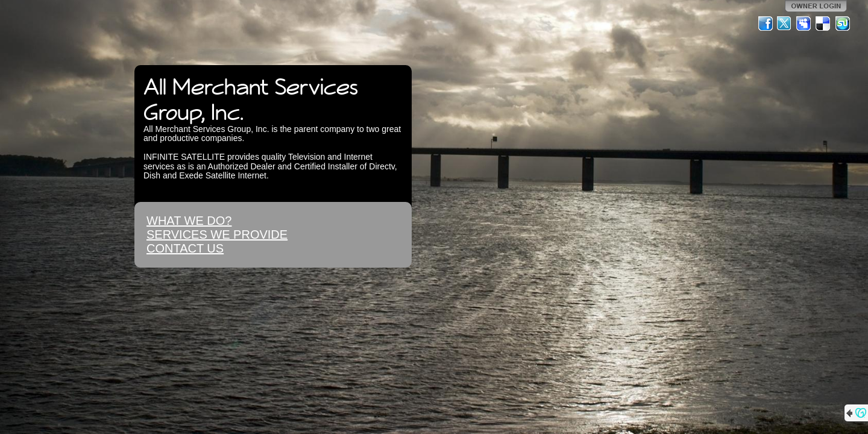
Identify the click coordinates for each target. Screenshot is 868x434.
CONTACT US (185, 248)
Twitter (785, 24)
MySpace (804, 24)
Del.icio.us (823, 24)
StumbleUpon (843, 24)
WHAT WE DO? (189, 221)
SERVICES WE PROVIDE (217, 234)
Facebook (766, 24)
